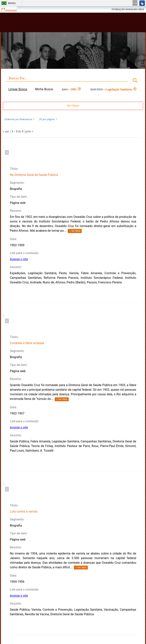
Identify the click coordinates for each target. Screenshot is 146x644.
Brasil (12, 3)
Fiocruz (11, 9)
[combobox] (73, 81)
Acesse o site (19, 259)
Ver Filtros (73, 106)
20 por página (48, 119)
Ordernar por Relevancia (20, 119)
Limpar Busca (18, 89)
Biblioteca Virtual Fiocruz (60, 24)
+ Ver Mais (75, 231)
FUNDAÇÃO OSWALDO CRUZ (128, 9)
